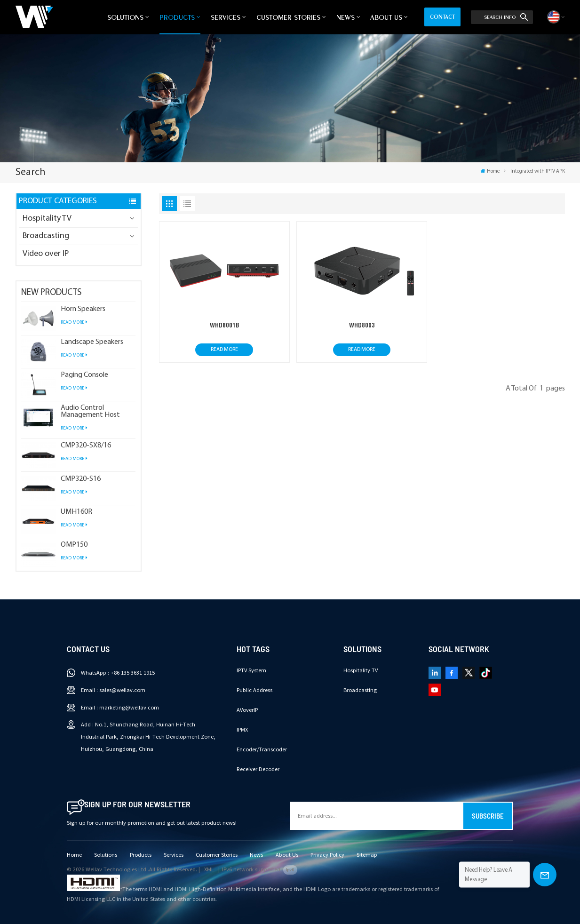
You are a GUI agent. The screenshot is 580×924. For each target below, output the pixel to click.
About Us (386, 17)
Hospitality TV (47, 219)
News (346, 17)
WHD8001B (224, 325)
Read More (74, 322)
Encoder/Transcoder (262, 749)
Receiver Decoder (258, 769)
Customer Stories (288, 17)
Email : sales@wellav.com (113, 690)
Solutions (125, 17)
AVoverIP (247, 710)
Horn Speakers (83, 309)
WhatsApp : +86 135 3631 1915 (118, 673)
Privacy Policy (327, 855)
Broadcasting (46, 236)
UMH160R (76, 512)
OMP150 (74, 545)
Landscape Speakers (92, 342)
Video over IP (46, 254)
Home (490, 171)
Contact (442, 17)
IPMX (242, 730)
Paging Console (84, 375)
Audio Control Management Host (90, 411)
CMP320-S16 (81, 479)
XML (209, 869)
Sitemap (367, 855)
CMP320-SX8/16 (86, 446)
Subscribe (488, 816)
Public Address (254, 690)
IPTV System (251, 670)
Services (226, 17)
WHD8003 (362, 325)
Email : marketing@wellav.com (120, 708)
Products (177, 17)
